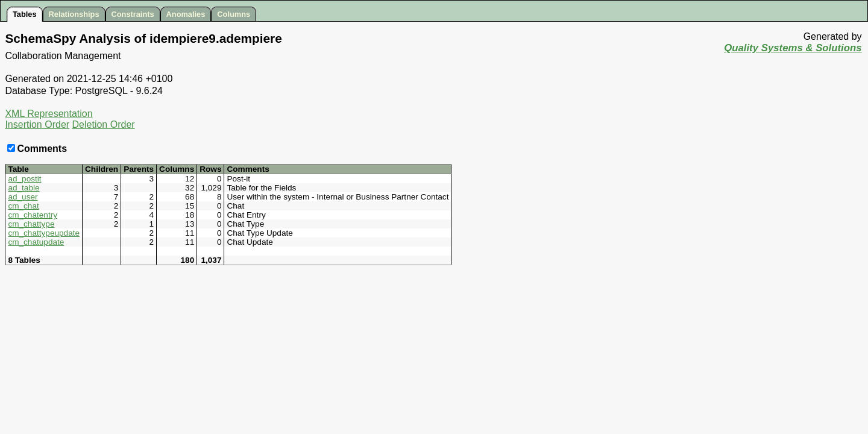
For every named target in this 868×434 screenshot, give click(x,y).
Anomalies (186, 14)
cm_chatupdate (36, 242)
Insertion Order (37, 124)
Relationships (74, 14)
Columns (234, 14)
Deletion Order (104, 124)
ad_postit (24, 179)
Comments (37, 149)
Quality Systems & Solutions (793, 48)
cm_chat (23, 206)
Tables (25, 14)
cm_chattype (31, 224)
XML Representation (49, 114)
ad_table (24, 188)
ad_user (23, 197)
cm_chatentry (33, 215)
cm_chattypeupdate (44, 233)
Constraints (133, 14)
